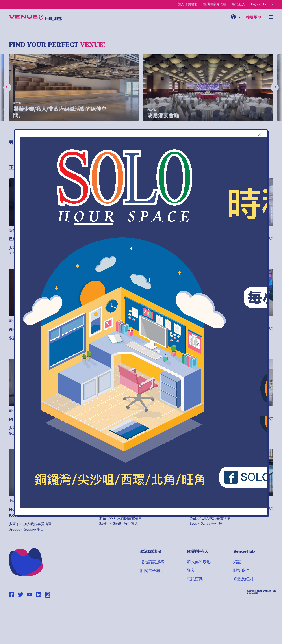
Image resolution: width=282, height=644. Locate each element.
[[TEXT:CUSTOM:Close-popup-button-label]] (259, 135)
